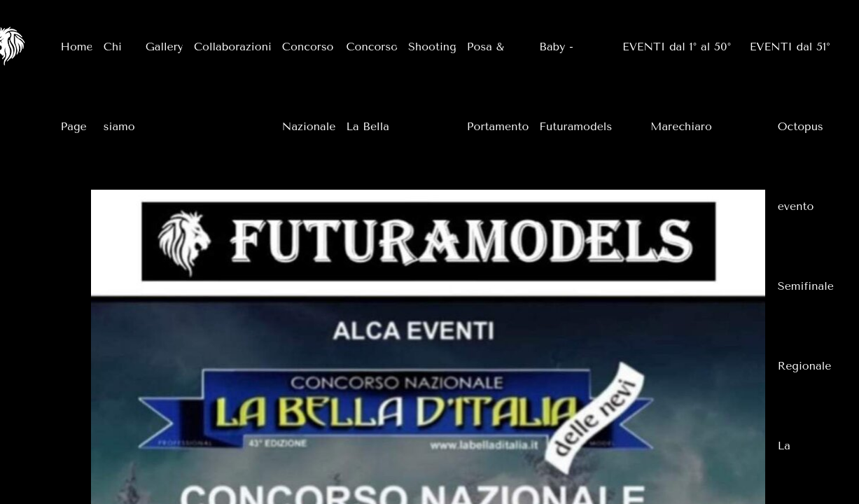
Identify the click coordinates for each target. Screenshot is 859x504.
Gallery (165, 47)
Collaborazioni (233, 47)
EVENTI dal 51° (790, 47)
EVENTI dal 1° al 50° (677, 47)
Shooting (432, 47)
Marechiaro (681, 126)
